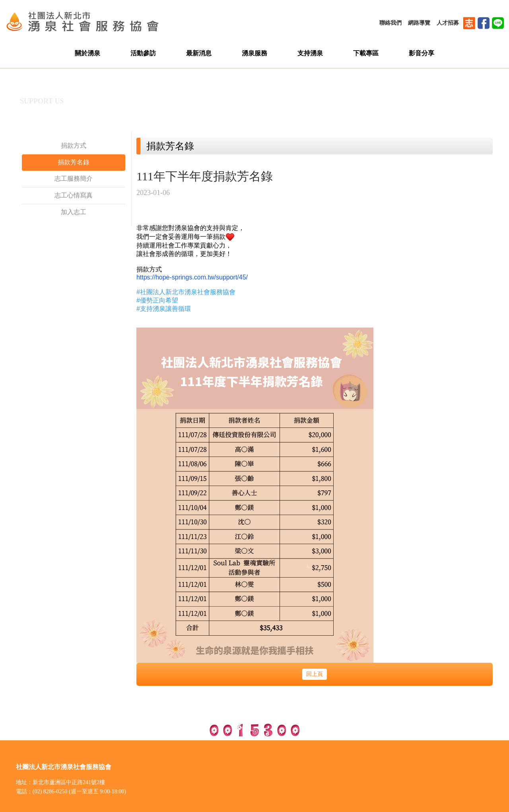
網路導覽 (419, 23)
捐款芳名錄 (74, 162)
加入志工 (74, 212)
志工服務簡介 (74, 179)
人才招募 (448, 23)
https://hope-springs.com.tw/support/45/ (192, 277)
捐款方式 (74, 145)
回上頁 (315, 674)
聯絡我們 (390, 23)
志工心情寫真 (74, 195)
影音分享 (422, 53)
